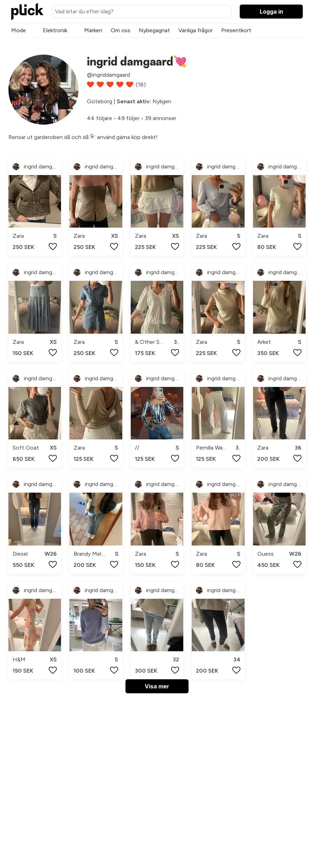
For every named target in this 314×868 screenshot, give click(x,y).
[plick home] (27, 12)
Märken (93, 30)
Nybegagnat (154, 30)
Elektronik (55, 30)
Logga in (271, 12)
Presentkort (236, 30)
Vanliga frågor (196, 30)
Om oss (121, 30)
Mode (19, 30)
